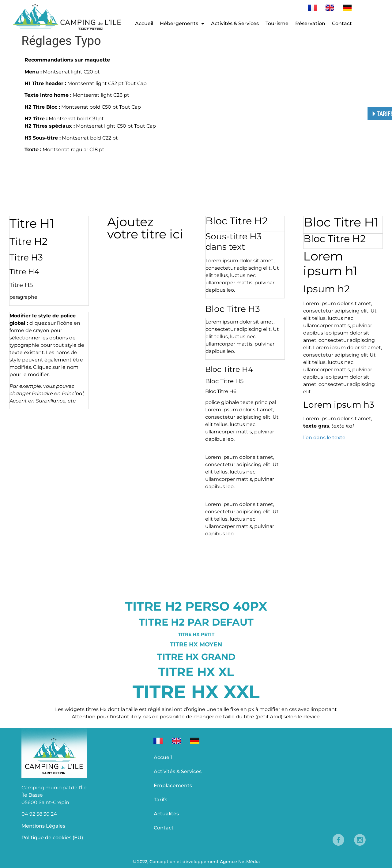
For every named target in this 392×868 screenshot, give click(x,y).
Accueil (144, 23)
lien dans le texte (324, 438)
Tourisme (277, 23)
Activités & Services (235, 23)
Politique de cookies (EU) (52, 838)
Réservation (310, 23)
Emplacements (173, 786)
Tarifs (160, 800)
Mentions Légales (43, 826)
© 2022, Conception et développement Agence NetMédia (196, 862)
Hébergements (182, 24)
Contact (342, 23)
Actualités (166, 814)
